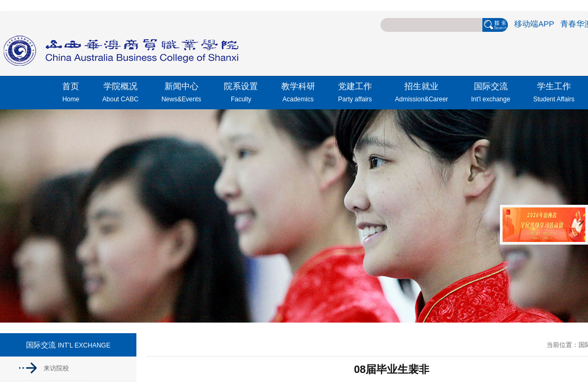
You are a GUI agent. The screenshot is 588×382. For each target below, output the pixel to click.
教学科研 (298, 94)
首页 (71, 94)
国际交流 (491, 94)
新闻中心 (181, 94)
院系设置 (241, 94)
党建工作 (355, 94)
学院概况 (120, 94)
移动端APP (534, 24)
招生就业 (421, 94)
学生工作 (554, 94)
